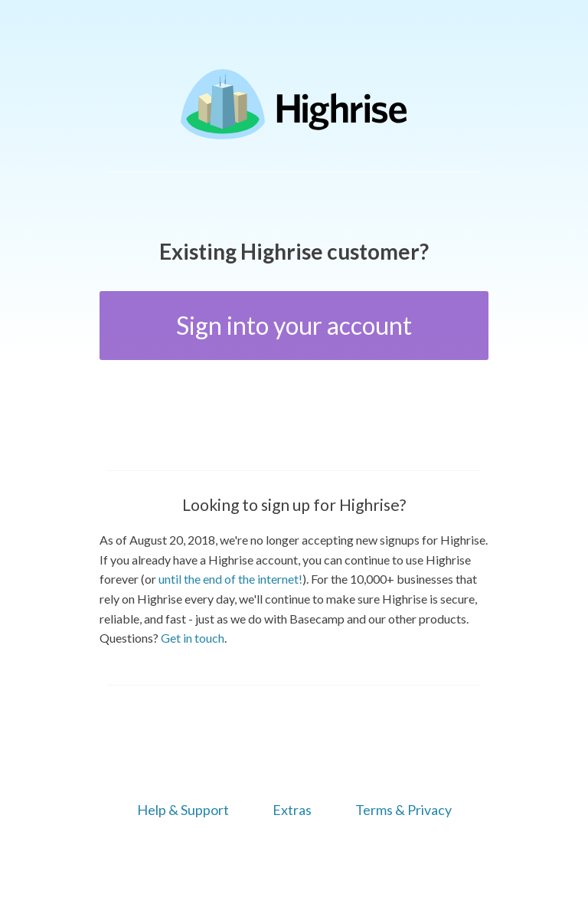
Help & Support (183, 810)
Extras (292, 810)
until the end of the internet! (230, 579)
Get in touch (193, 638)
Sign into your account (294, 325)
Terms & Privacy (403, 810)
